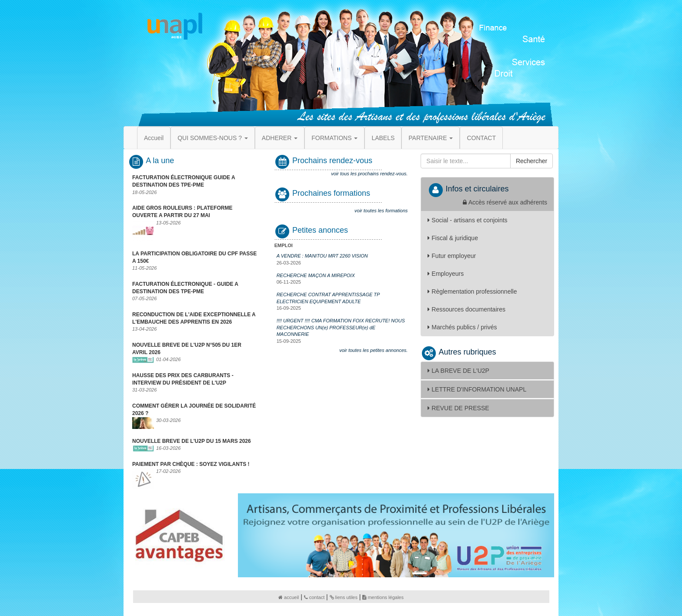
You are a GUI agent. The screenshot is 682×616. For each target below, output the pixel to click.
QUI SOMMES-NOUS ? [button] (213, 138)
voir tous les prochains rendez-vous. (369, 174)
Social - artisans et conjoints (467, 220)
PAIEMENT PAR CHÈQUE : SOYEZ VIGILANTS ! (191, 464)
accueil (289, 597)
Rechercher (532, 161)
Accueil (154, 138)
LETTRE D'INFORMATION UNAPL (477, 389)
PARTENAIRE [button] (431, 138)
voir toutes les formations (381, 211)
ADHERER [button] (280, 138)
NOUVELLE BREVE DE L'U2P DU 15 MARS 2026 (192, 441)
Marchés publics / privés (462, 327)
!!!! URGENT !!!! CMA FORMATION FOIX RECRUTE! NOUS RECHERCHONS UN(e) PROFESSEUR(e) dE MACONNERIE (341, 327)
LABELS (383, 138)
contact (314, 597)
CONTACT (481, 138)
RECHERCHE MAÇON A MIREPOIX (316, 275)
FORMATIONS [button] (334, 138)
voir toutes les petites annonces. (373, 350)
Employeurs (446, 274)
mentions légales (383, 597)
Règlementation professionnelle (472, 291)
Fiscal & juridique (453, 238)
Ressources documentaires (466, 309)
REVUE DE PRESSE (458, 408)
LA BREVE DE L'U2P (458, 371)
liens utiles (344, 597)
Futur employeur (452, 256)
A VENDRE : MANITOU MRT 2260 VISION (322, 256)
